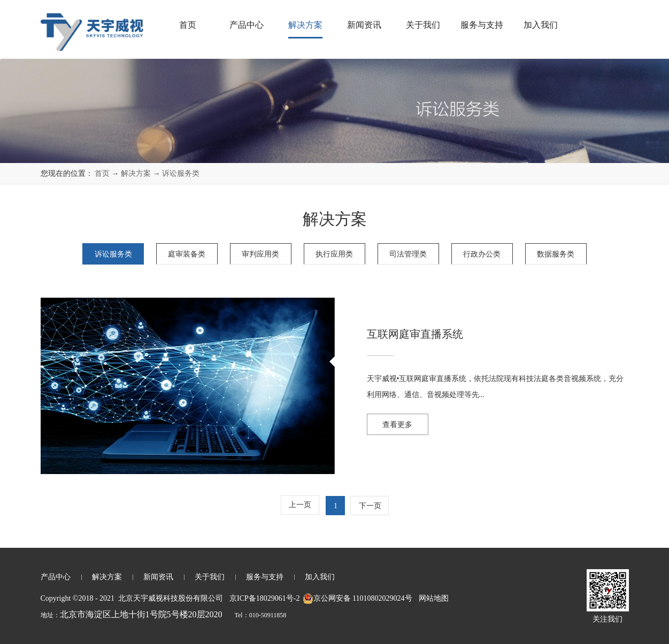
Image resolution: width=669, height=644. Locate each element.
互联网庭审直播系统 (415, 334)
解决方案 (136, 173)
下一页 (370, 506)
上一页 (300, 505)
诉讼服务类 (181, 173)
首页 (188, 25)
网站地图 (432, 598)
